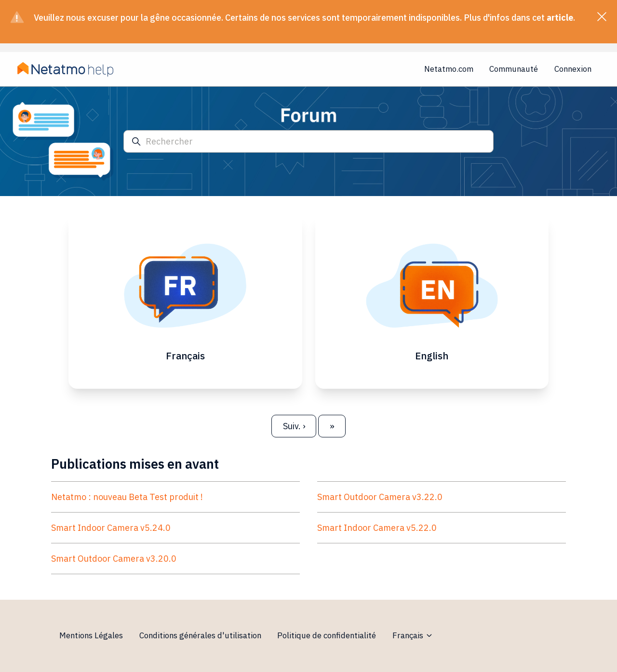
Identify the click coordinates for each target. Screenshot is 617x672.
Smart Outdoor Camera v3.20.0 (114, 559)
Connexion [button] (573, 69)
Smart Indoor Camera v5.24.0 (111, 528)
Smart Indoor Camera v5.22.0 (377, 528)
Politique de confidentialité (327, 635)
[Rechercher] (308, 141)
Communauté (514, 69)
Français (413, 635)
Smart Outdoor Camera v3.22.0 (380, 497)
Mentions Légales (91, 635)
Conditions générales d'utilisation (200, 635)
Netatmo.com (449, 69)
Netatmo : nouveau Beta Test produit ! (127, 497)
